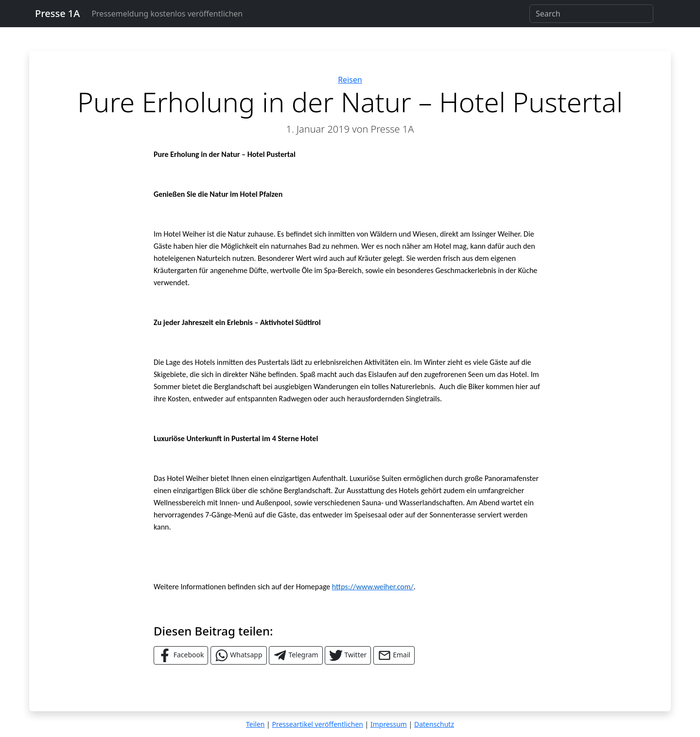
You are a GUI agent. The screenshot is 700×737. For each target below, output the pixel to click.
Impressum (389, 724)
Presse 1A (57, 13)
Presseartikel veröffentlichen (317, 724)
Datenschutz (434, 724)
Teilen (255, 724)
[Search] (591, 14)
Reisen (350, 80)
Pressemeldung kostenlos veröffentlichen (167, 14)
